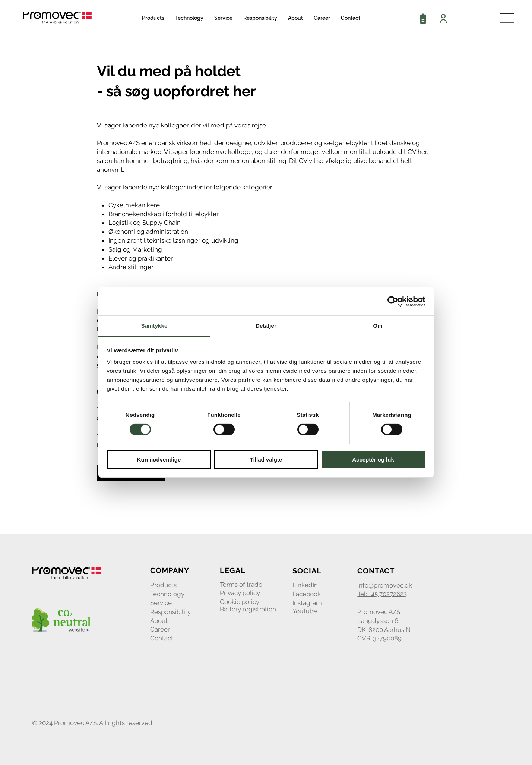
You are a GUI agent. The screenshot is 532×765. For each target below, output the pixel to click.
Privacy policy (240, 593)
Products (163, 585)
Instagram (307, 603)
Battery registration (248, 609)
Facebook (307, 594)
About (159, 621)
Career (160, 629)
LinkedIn (305, 585)
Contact (162, 638)
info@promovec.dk (385, 585)
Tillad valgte (266, 459)
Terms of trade (241, 585)
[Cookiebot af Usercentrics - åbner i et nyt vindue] (393, 301)
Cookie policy (240, 602)
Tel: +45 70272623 (382, 594)
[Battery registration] (424, 19)
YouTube (305, 611)
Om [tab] (378, 326)
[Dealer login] (444, 19)
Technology (167, 594)
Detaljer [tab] (266, 326)
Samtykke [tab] (154, 326)
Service (161, 603)
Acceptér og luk (373, 459)
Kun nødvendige (159, 459)
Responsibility (170, 612)
